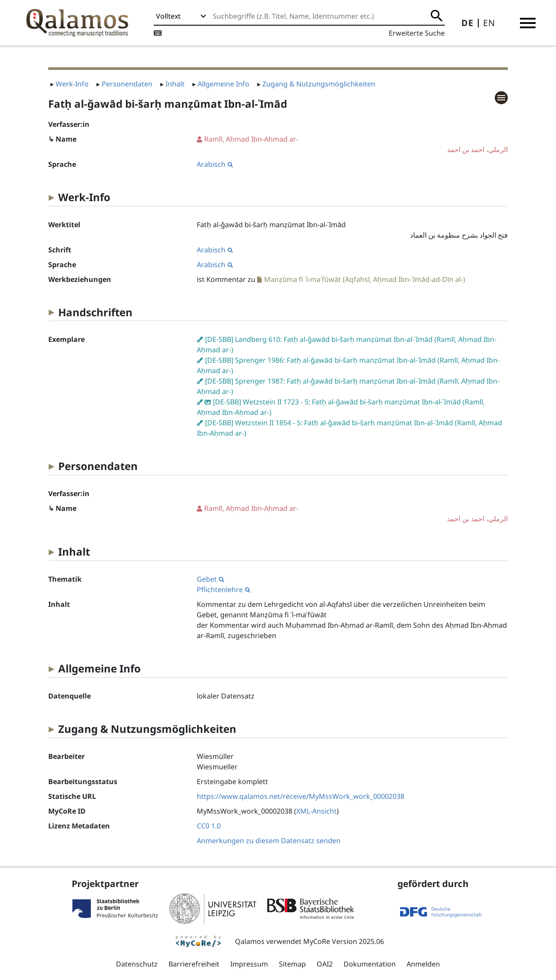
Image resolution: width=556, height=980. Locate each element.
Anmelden (423, 964)
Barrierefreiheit (194, 964)
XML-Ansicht (316, 811)
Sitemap (292, 964)
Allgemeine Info (223, 84)
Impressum (249, 964)
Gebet (210, 579)
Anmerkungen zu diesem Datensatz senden (269, 841)
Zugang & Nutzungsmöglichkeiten (319, 84)
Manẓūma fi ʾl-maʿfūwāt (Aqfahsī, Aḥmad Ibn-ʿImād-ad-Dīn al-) (365, 279)
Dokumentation (370, 964)
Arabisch (215, 164)
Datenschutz (137, 964)
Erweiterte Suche (417, 33)
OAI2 (325, 964)
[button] (528, 23)
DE (467, 23)
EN (489, 23)
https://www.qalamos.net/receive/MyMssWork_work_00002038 (301, 796)
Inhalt (175, 84)
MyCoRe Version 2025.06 (344, 941)
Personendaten (127, 84)
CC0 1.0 (209, 826)
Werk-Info (72, 84)
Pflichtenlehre (223, 589)
